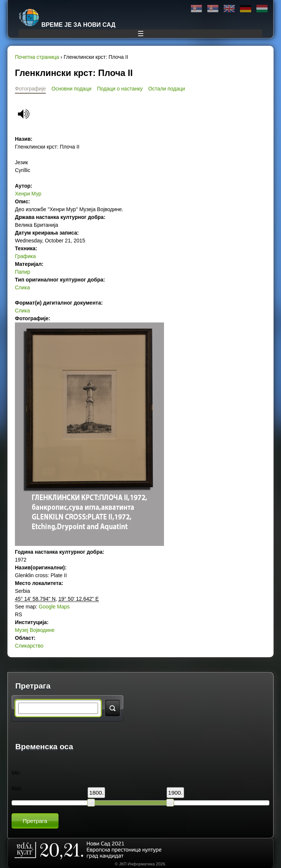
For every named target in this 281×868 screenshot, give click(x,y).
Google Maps (54, 607)
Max (16, 788)
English (229, 9)
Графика (25, 256)
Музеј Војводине (35, 630)
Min (16, 773)
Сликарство (29, 646)
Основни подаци (71, 89)
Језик (21, 162)
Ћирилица (196, 9)
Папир (23, 272)
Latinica (213, 9)
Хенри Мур (28, 194)
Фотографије (30, 89)
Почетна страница (37, 57)
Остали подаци (167, 89)
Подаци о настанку (120, 89)
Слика (22, 287)
